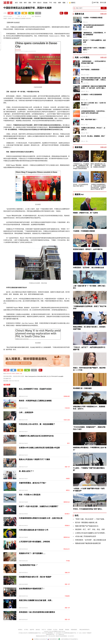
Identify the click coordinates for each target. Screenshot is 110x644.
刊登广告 (44, 630)
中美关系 (67, 408)
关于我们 (26, 630)
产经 (50, 3)
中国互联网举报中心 (53, 639)
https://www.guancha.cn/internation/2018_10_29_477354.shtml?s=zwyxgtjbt (44, 376)
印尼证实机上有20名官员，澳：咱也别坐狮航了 (37, 424)
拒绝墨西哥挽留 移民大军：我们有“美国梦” (35, 577)
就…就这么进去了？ (26, 471)
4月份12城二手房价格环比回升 (86, 536)
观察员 (72, 3)
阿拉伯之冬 (67, 549)
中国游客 (67, 596)
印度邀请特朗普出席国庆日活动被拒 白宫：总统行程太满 (41, 518)
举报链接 (67, 630)
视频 (64, 3)
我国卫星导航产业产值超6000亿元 (87, 526)
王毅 (21, 374)
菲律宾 (13, 374)
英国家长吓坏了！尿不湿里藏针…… (32, 553)
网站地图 (61, 630)
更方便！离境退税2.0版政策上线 (86, 523)
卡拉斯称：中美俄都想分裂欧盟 (93, 18)
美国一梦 (67, 467)
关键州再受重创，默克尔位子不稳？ (33, 483)
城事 (59, 3)
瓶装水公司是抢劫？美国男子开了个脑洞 (34, 459)
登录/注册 (103, 3)
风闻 (21, 3)
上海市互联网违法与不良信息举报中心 (68, 639)
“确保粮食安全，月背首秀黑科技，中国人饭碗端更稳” (94, 34)
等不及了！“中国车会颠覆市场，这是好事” (94, 41)
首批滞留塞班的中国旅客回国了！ (32, 589)
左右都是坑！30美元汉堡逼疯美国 (91, 95)
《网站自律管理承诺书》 (84, 630)
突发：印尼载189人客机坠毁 (30, 495)
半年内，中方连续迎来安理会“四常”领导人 (88, 509)
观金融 (45, 3)
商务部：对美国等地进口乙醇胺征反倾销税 (35, 401)
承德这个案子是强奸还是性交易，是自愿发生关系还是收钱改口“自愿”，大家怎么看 (93, 80)
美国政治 (67, 526)
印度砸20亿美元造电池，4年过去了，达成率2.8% (93, 129)
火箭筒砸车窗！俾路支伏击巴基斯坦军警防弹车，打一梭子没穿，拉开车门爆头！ (93, 87)
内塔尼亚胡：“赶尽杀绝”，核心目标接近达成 (88, 268)
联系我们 (20, 630)
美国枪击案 (67, 396)
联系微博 (49, 630)
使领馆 (17, 374)
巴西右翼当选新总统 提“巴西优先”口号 (34, 530)
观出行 (39, 3)
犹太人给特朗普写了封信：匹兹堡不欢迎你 (35, 389)
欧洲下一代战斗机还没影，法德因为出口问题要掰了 (39, 506)
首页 (16, 3)
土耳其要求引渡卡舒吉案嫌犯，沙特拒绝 (34, 542)
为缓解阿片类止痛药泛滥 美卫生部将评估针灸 (36, 436)
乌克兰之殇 (67, 420)
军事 (34, 3)
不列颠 (68, 561)
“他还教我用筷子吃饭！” (28, 565)
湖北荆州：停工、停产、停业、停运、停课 (90, 529)
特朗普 (68, 479)
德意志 (68, 490)
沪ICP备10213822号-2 (23, 633)
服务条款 (38, 630)
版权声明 (32, 630)
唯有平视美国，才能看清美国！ (91, 70)
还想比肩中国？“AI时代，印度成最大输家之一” (94, 49)
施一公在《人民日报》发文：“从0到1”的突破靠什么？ (93, 104)
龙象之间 (67, 573)
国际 (30, 3)
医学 (68, 443)
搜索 (104, 8)
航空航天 (67, 514)
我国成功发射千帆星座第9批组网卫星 (88, 543)
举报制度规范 (74, 630)
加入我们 (55, 630)
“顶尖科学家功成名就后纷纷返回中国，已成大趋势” (94, 26)
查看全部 (103, 14)
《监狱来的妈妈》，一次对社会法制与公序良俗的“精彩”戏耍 (93, 62)
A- (22, 16)
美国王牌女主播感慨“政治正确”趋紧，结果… (36, 600)
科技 (55, 3)
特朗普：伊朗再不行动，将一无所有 (85, 213)
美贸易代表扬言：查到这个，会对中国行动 (88, 249)
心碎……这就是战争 (26, 412)
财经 (25, 3)
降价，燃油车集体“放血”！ (89, 119)
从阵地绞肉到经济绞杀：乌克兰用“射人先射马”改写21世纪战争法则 (93, 112)
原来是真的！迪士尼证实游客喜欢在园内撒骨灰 (37, 612)
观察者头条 (67, 502)
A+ (25, 16)
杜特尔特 (9, 374)
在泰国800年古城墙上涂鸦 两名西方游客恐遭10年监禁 (39, 448)
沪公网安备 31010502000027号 (40, 639)
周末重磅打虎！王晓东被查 (82, 388)
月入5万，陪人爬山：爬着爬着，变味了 (93, 136)
